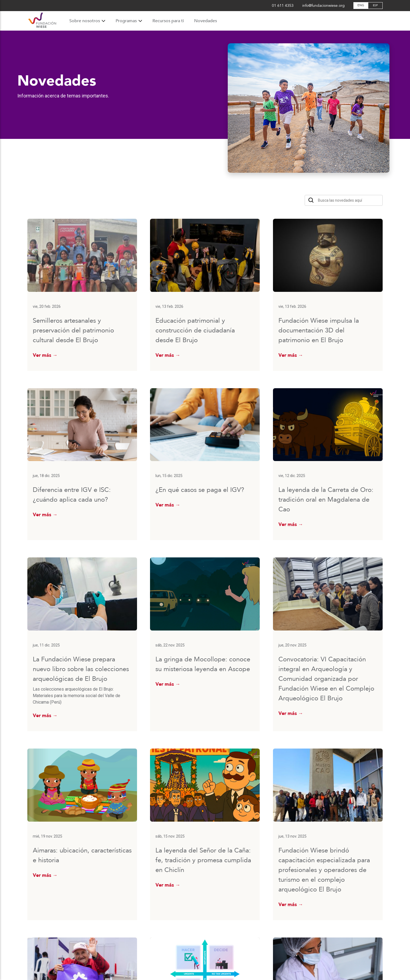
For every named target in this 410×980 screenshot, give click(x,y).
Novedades (206, 21)
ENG (361, 5)
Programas (129, 21)
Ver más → (45, 355)
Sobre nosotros (87, 21)
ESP (375, 5)
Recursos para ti (168, 21)
